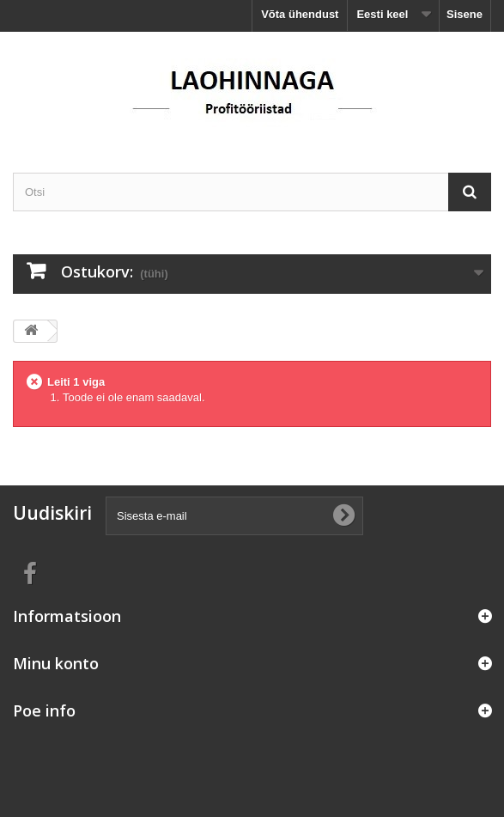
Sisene (465, 14)
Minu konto (56, 663)
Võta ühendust (300, 14)
